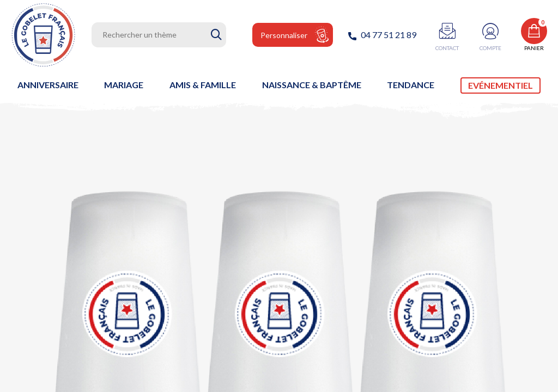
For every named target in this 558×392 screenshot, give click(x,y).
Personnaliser (284, 35)
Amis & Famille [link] (203, 85)
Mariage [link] (124, 85)
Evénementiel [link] (501, 85)
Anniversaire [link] (48, 85)
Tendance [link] (411, 85)
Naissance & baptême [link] (312, 85)
